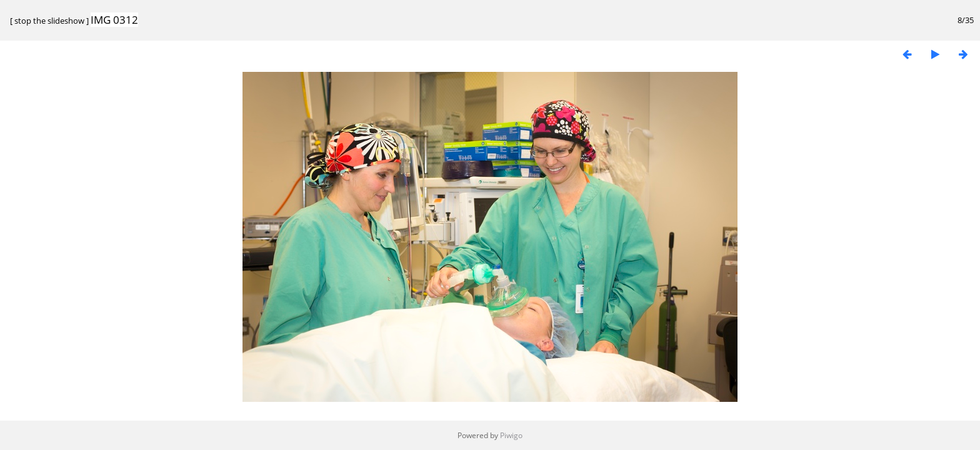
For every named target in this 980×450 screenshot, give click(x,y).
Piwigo (511, 435)
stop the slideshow (49, 21)
